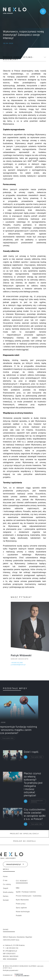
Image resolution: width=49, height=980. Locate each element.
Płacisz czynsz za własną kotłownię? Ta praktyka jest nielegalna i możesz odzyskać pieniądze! (33, 804)
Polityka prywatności (11, 970)
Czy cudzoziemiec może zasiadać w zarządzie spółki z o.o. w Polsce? (35, 826)
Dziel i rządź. (31, 759)
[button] (4, 976)
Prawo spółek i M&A (37, 764)
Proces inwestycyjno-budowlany (18, 58)
